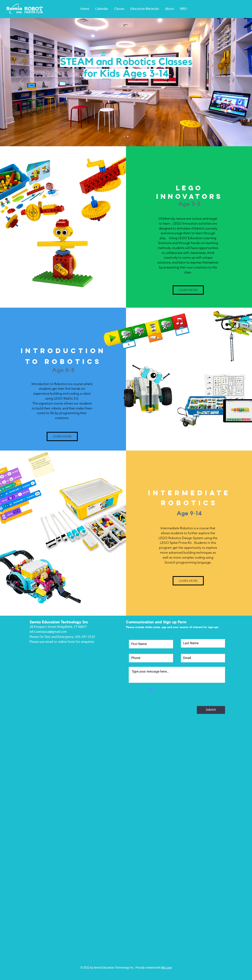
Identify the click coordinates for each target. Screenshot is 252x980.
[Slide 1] (124, 136)
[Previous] (21, 82)
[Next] (231, 82)
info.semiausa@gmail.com (48, 632)
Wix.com (167, 968)
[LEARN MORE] (188, 290)
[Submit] (211, 710)
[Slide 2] (128, 136)
